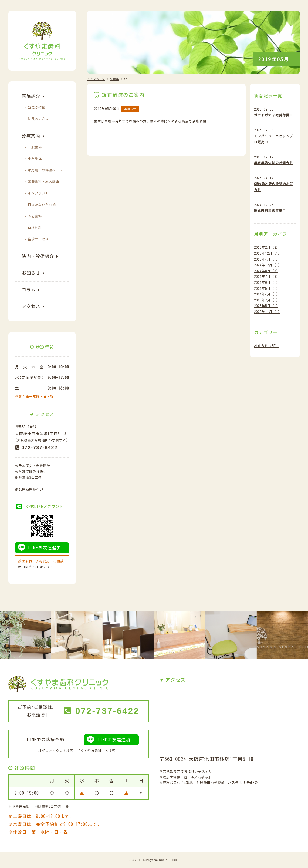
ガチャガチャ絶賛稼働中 (274, 115)
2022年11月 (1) (267, 312)
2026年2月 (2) (266, 247)
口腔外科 (35, 228)
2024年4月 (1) (266, 294)
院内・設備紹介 (38, 256)
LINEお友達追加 (45, 548)
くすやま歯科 (91, 751)
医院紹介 (31, 96)
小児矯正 (35, 158)
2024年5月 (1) (266, 288)
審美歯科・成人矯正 (44, 181)
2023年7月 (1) (266, 300)
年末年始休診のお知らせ (274, 163)
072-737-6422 (40, 448)
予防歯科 (35, 216)
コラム (29, 290)
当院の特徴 (37, 107)
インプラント (38, 193)
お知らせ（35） (266, 346)
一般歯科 (35, 147)
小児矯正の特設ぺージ (45, 170)
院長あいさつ (38, 119)
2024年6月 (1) (266, 282)
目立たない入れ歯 (42, 205)
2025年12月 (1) (267, 253)
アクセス (31, 306)
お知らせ (31, 273)
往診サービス (38, 239)
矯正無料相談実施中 (270, 211)
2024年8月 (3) (266, 271)
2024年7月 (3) (266, 277)
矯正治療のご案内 (123, 95)
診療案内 (31, 136)
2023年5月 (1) (266, 306)
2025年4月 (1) (266, 259)
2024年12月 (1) (267, 265)
